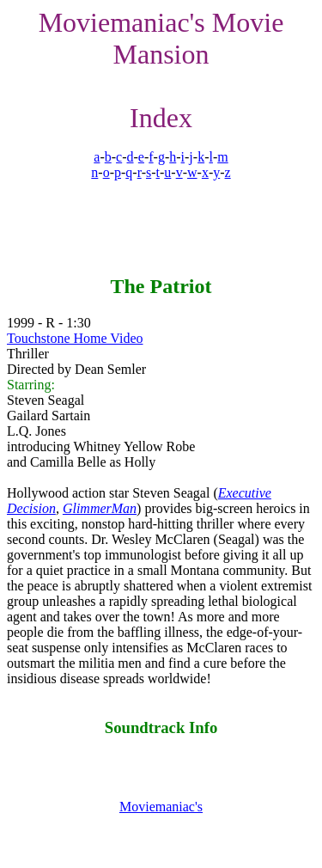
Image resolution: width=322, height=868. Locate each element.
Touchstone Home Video (75, 338)
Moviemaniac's (161, 807)
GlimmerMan (100, 508)
